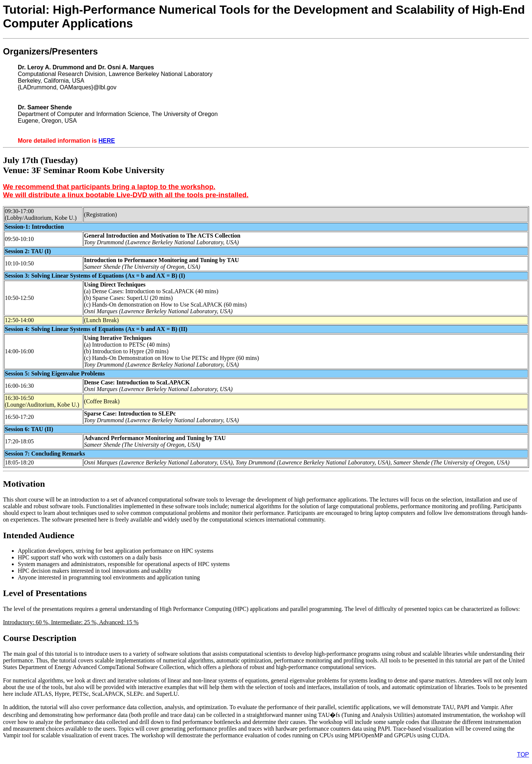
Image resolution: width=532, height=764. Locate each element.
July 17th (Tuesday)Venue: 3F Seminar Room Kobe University (84, 165)
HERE (107, 141)
